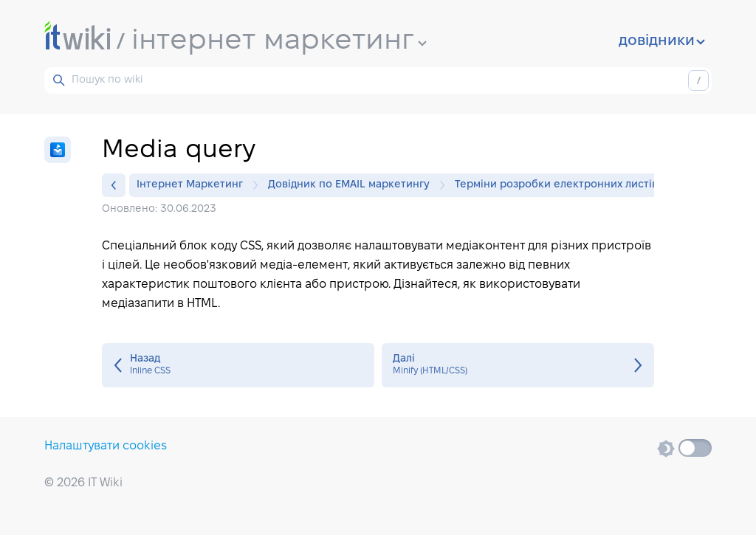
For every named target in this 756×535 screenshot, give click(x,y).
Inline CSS (238, 365)
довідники (662, 41)
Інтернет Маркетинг (193, 185)
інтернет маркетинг (279, 41)
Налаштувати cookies (106, 446)
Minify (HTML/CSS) (518, 365)
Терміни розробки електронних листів (556, 185)
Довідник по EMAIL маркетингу (353, 185)
